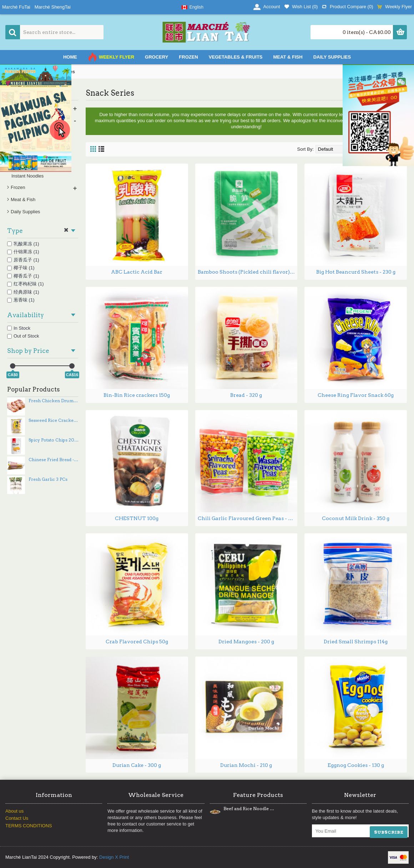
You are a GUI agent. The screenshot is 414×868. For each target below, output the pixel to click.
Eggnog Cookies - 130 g (356, 765)
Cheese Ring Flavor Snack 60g (356, 395)
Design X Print (114, 857)
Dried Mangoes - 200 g (246, 642)
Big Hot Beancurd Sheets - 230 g (356, 272)
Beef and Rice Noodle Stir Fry (249, 809)
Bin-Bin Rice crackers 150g (137, 395)
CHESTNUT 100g (137, 518)
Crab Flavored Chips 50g (137, 642)
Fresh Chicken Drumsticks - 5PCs (54, 401)
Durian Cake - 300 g (137, 765)
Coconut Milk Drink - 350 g (356, 518)
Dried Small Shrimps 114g (356, 642)
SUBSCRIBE (389, 832)
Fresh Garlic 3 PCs (48, 479)
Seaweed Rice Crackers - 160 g (54, 420)
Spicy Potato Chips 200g (54, 440)
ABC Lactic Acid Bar (137, 272)
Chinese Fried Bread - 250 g (54, 460)
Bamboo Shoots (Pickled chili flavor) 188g (248, 272)
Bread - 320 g (246, 395)
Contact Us (17, 818)
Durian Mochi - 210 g (246, 765)
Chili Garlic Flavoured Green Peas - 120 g (248, 518)
